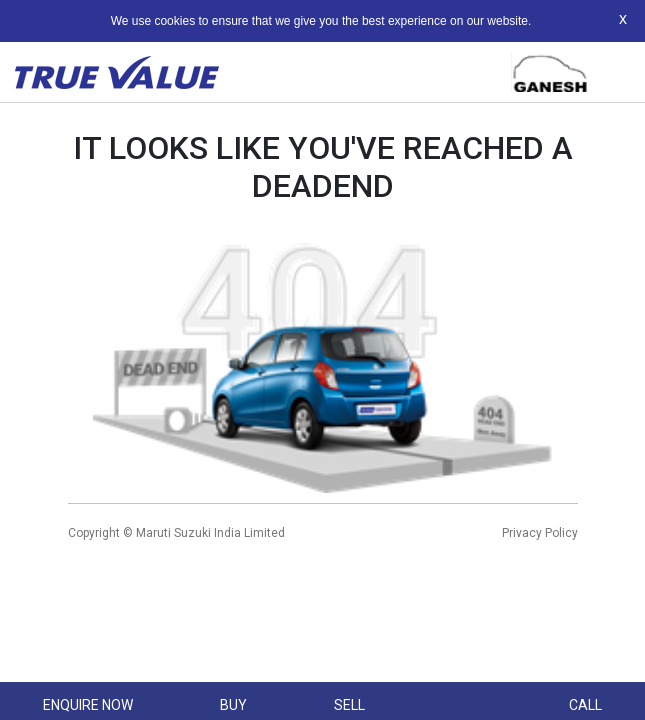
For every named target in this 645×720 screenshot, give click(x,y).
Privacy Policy (540, 533)
